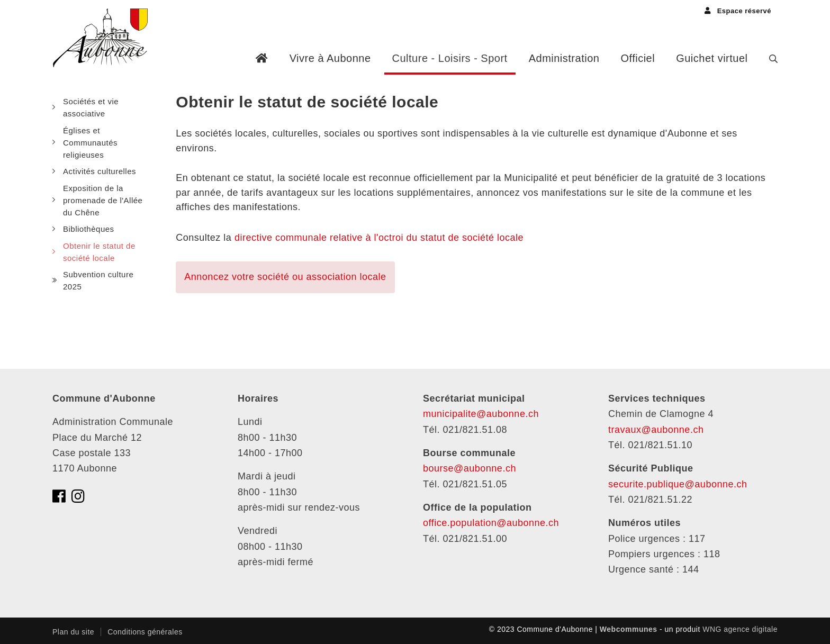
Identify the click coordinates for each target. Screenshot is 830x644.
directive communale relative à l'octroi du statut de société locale (379, 238)
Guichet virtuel (712, 58)
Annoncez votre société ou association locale (285, 277)
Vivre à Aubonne (330, 58)
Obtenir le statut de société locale (99, 252)
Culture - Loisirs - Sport (450, 58)
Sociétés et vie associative (91, 107)
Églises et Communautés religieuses (90, 143)
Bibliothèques (89, 229)
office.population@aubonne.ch (491, 523)
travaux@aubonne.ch (656, 430)
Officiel (638, 58)
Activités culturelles (100, 171)
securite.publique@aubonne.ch (678, 484)
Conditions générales (145, 632)
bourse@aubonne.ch (470, 468)
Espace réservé (738, 11)
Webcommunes (629, 629)
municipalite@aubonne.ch (481, 414)
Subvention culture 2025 (98, 280)
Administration (564, 58)
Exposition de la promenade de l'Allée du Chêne (103, 201)
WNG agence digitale (740, 629)
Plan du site (73, 632)
